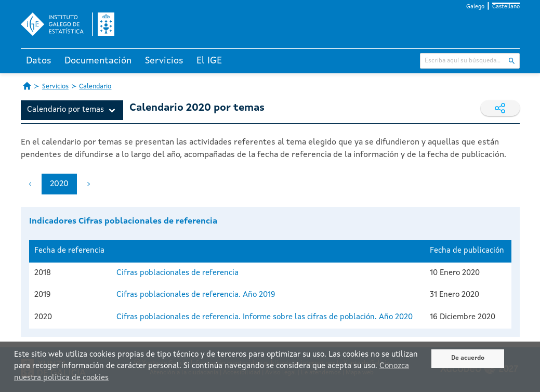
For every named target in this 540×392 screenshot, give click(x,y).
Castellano (506, 7)
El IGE (209, 61)
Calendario (95, 87)
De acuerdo (468, 358)
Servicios (164, 61)
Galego (475, 7)
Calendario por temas (65, 110)
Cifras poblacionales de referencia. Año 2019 (196, 295)
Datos (39, 61)
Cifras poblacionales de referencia (177, 273)
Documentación (98, 61)
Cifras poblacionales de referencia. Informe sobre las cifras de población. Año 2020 (265, 317)
